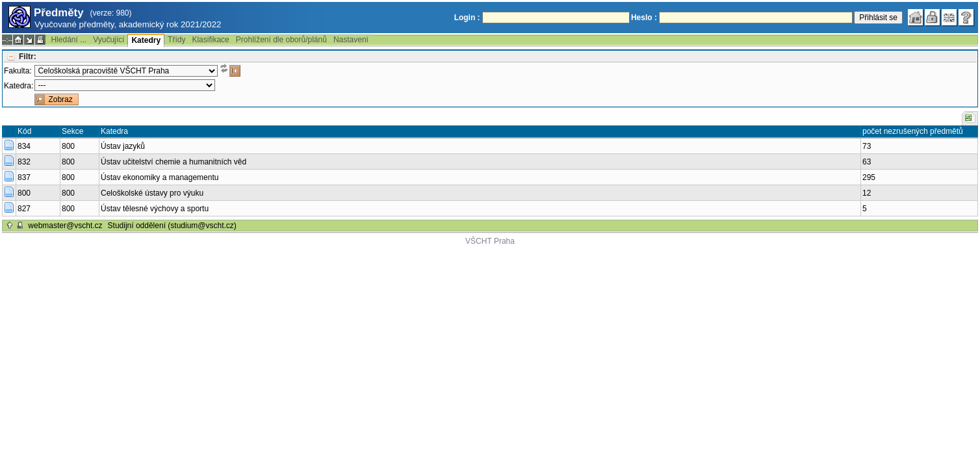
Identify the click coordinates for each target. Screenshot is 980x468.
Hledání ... (69, 40)
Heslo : (644, 18)
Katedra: (19, 86)
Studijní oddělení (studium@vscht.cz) (172, 226)
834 (24, 146)
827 (24, 209)
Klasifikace (210, 40)
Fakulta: (18, 71)
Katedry (146, 40)
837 (24, 177)
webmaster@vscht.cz (65, 226)
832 (24, 162)
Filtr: (28, 57)
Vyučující (109, 40)
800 (24, 193)
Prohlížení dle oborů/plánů (281, 40)
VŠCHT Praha (490, 241)
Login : (467, 18)
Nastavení (351, 40)
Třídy (176, 40)
